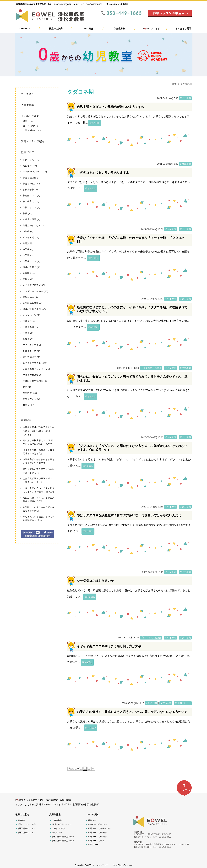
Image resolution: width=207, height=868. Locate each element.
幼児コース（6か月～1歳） (100, 828)
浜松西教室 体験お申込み (63, 837)
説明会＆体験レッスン (62, 824)
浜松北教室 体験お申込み (63, 841)
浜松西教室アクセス (27, 828)
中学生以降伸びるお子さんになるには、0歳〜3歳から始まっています (39, 431)
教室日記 (27, 405)
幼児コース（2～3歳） (98, 833)
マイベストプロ (31, 345)
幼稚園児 (27, 273)
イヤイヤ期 (28, 237)
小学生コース (30, 261)
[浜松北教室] (93, 804)
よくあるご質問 (183, 29)
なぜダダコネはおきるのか (95, 581)
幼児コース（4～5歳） (98, 837)
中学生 (26, 249)
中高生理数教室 (31, 375)
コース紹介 (88, 29)
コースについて (31, 126)
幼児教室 (27, 393)
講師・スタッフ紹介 (33, 141)
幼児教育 (27, 166)
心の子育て (28, 201)
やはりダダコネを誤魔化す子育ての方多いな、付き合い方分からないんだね (129, 515)
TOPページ (24, 29)
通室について (30, 121)
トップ (19, 804)
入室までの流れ (59, 828)
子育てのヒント (31, 184)
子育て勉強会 (30, 178)
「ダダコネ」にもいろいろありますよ (103, 172)
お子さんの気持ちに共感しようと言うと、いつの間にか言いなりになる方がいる (132, 712)
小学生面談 (28, 327)
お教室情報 (28, 190)
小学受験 (27, 255)
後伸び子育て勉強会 (33, 381)
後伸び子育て (30, 267)
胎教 (25, 213)
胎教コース (93, 820)
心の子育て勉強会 (32, 363)
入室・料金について (33, 130)
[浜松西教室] (80, 804)
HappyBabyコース (32, 172)
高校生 (26, 339)
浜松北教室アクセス (27, 833)
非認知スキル (30, 196)
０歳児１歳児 (30, 219)
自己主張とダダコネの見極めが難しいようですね (111, 107)
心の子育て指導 (31, 285)
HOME (174, 84)
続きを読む (95, 123)
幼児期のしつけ (31, 226)
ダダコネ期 (28, 160)
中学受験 (27, 321)
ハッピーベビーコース (98, 824)
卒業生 (26, 231)
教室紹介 (22, 820)
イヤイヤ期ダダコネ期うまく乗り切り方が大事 (109, 646)
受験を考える (30, 399)
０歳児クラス (30, 351)
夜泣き (26, 279)
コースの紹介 (92, 814)
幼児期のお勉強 (31, 303)
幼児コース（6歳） (96, 841)
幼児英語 (27, 243)
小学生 (26, 333)
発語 (25, 387)
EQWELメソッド (52, 804)
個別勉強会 (28, 297)
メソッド (151, 29)
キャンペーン (30, 315)
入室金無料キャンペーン (35, 369)
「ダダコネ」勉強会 (33, 291)
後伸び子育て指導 (32, 309)
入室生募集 (120, 29)
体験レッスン (30, 207)
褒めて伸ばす (30, 357)
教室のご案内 (56, 29)
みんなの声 (57, 833)
